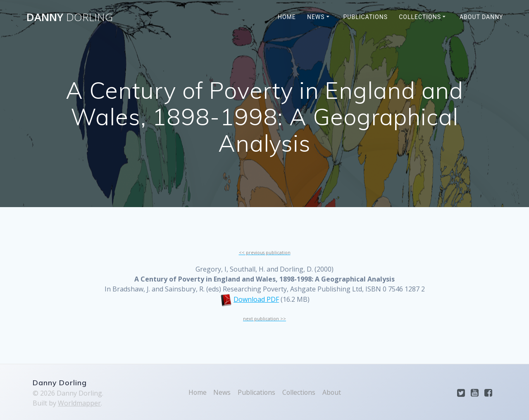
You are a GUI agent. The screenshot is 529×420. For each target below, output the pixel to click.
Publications (366, 17)
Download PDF (256, 299)
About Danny (481, 17)
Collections (420, 17)
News (316, 17)
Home (287, 17)
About (332, 392)
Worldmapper (79, 403)
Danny (70, 17)
